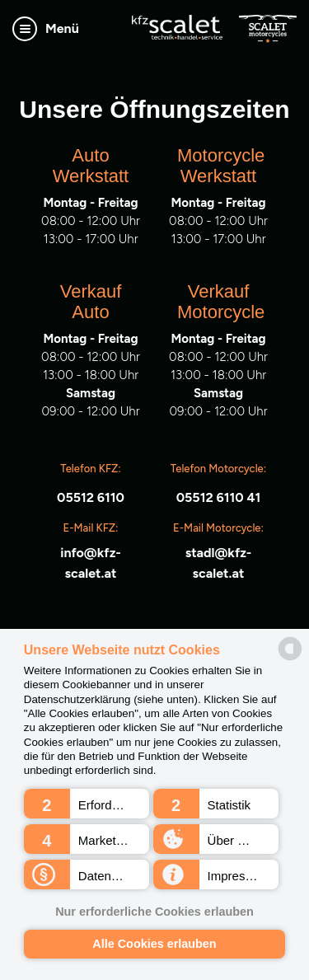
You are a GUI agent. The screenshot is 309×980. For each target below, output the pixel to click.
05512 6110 (91, 497)
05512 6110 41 (219, 497)
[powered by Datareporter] (290, 649)
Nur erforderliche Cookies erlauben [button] (154, 912)
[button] (87, 804)
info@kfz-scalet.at (91, 563)
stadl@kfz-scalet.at (219, 563)
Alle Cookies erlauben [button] (154, 944)
